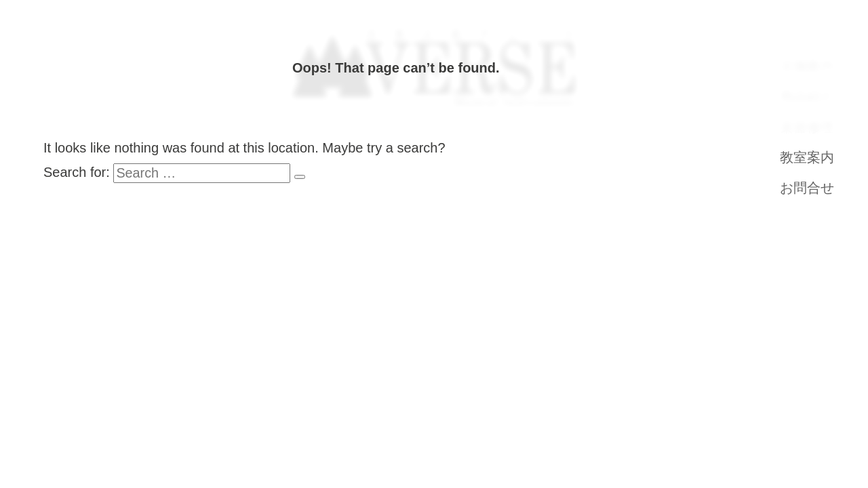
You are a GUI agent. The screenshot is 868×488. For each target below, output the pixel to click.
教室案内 (807, 157)
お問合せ (807, 188)
